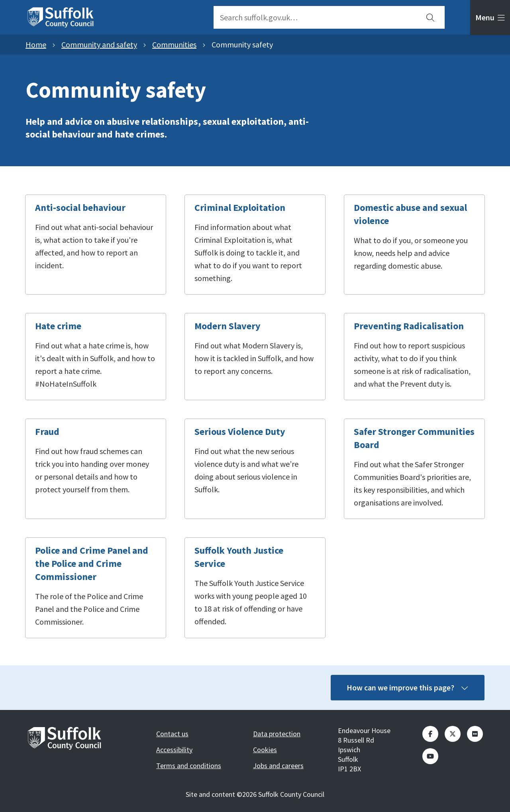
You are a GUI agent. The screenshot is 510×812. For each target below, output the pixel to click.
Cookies (265, 750)
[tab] (490, 18)
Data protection (277, 734)
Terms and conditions (189, 766)
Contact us (172, 734)
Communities (174, 44)
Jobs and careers (278, 766)
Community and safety (99, 44)
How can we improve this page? (408, 687)
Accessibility (174, 750)
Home (36, 44)
